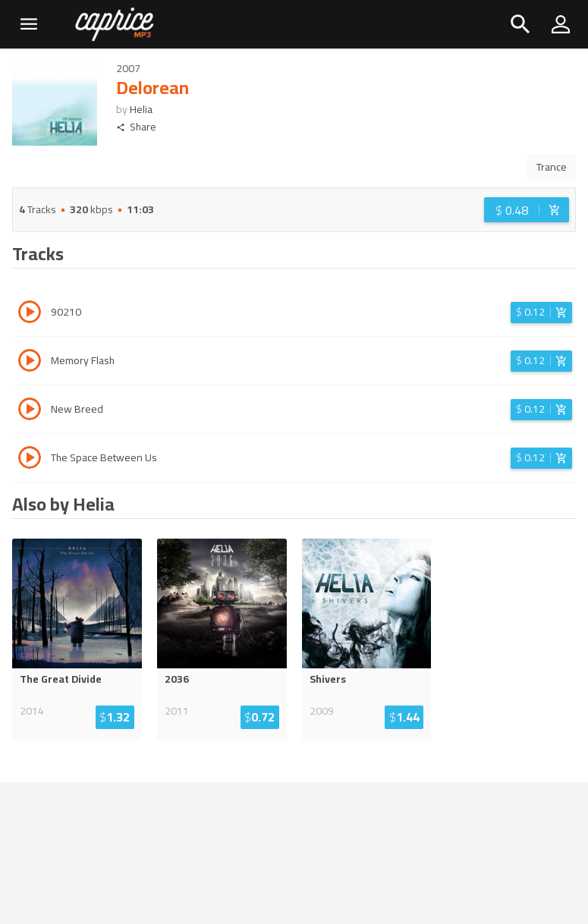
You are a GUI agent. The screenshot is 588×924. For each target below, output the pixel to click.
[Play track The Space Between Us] (30, 460)
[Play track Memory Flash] (30, 363)
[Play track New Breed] (30, 411)
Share (136, 127)
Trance (552, 167)
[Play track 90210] (30, 314)
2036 (177, 679)
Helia (141, 109)
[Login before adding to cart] (527, 210)
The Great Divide (61, 679)
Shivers (328, 679)
